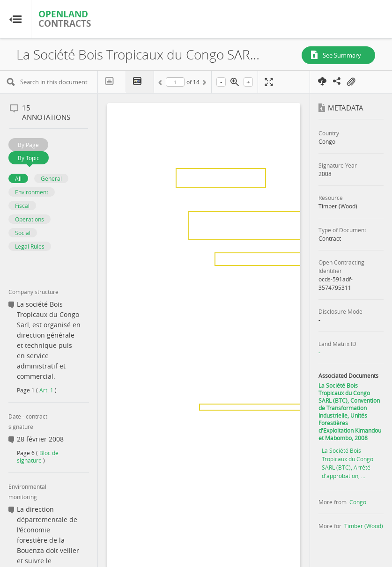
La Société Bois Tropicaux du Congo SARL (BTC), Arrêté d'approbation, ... (348, 463)
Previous (162, 84)
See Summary (342, 55)
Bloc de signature (38, 457)
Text (112, 81)
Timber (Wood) (364, 526)
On (351, 82)
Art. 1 (46, 390)
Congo (358, 502)
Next (204, 84)
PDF (140, 82)
